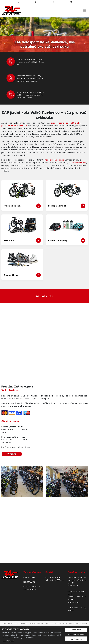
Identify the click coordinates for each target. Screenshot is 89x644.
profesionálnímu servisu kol (14, 126)
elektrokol (74, 123)
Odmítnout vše (76, 639)
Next (86, 483)
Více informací (8, 641)
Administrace (8, 624)
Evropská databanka (77, 624)
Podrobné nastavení (76, 635)
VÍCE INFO (12, 454)
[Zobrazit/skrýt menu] (84, 11)
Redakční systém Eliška (38, 624)
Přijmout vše (76, 630)
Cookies (21, 624)
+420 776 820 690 (56, 580)
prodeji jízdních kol (60, 123)
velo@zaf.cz (56, 577)
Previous (3, 483)
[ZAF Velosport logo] (11, 10)
